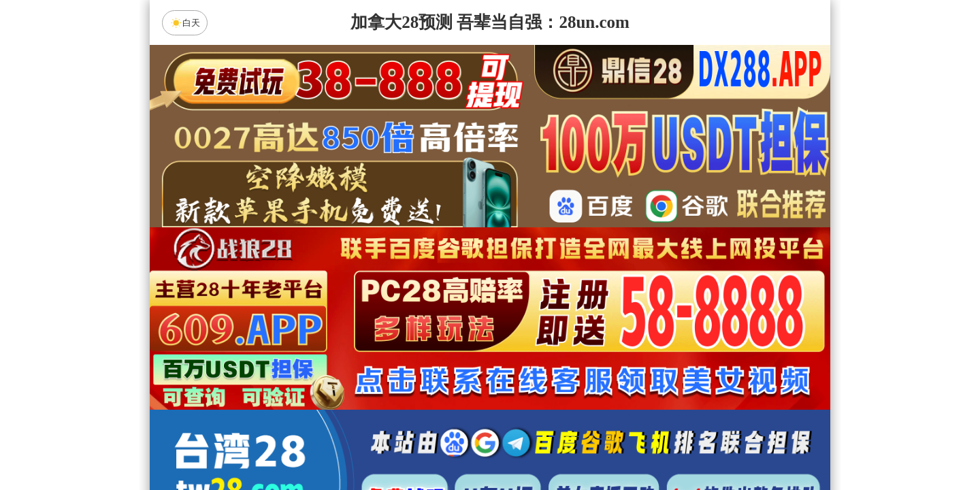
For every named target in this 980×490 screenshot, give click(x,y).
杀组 (447, 444)
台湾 (533, 336)
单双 (619, 444)
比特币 (619, 336)
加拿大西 (447, 336)
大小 (533, 444)
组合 (361, 444)
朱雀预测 (375, 372)
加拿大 (361, 336)
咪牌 (585, 275)
